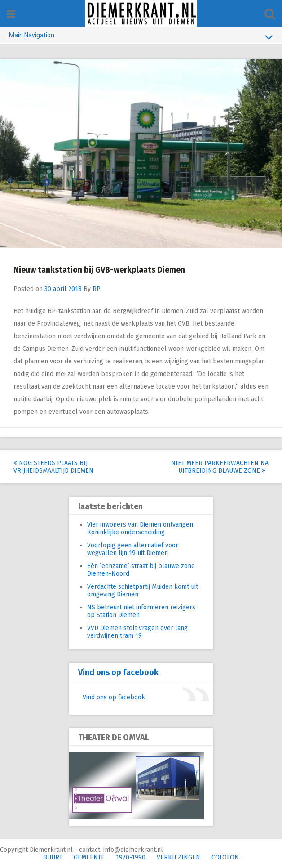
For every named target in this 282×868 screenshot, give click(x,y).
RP (97, 289)
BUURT (53, 857)
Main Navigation (141, 37)
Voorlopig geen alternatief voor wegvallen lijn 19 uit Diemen (133, 549)
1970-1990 (131, 857)
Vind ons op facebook (118, 672)
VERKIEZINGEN (178, 857)
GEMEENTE (89, 857)
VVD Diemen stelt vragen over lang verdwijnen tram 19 (137, 632)
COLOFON (225, 857)
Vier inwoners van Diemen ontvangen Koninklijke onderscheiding (140, 528)
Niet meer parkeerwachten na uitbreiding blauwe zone (220, 467)
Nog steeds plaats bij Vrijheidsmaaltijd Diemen (53, 467)
